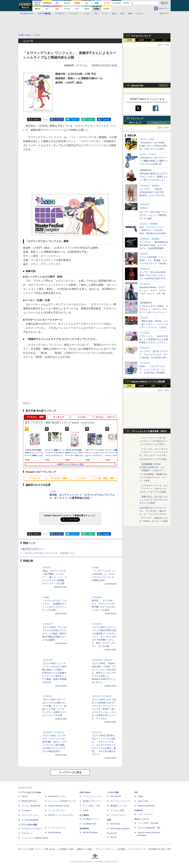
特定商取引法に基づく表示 (160, 849)
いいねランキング (159, 123)
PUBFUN (138, 810)
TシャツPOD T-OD (91, 806)
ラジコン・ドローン (105, 417)
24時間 (141, 40)
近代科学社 (84, 829)
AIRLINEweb (116, 796)
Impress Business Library (59, 806)
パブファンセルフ (145, 814)
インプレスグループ (137, 849)
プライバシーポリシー (105, 849)
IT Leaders (26, 810)
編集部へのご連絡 (84, 849)
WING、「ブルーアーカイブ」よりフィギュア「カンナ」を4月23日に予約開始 (153, 369)
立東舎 (86, 810)
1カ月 (165, 40)
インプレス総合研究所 (31, 806)
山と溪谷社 (84, 815)
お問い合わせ (50, 849)
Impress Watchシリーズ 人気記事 (148, 382)
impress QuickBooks (146, 806)
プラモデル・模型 (35, 417)
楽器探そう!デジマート (92, 801)
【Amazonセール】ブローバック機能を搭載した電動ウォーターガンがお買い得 (154, 161)
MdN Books (115, 824)
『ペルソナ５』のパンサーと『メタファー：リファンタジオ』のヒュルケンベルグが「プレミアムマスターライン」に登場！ (154, 455)
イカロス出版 (113, 792)
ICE (136, 792)
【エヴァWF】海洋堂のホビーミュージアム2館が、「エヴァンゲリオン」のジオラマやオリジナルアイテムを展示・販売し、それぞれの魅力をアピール (104, 745)
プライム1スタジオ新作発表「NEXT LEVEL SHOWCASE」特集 (149, 432)
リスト (45, 120)
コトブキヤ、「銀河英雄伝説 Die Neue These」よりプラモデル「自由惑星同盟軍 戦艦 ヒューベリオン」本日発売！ (154, 248)
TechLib (113, 837)
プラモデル (60, 14)
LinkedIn (106, 120)
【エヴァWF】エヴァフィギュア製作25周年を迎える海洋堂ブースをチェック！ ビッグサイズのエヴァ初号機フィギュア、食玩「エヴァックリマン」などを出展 (104, 637)
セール (139, 14)
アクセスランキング (141, 36)
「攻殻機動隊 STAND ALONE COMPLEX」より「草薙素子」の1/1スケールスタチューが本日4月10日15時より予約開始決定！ (153, 470)
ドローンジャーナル (30, 815)
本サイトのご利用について (29, 849)
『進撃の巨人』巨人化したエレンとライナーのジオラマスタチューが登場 (154, 500)
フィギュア (74, 14)
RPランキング (135, 123)
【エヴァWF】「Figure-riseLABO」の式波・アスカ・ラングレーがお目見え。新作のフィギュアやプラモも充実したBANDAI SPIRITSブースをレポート (104, 673)
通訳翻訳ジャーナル (119, 806)
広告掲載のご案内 (66, 849)
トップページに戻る (70, 772)
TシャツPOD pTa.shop (148, 823)
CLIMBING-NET (89, 824)
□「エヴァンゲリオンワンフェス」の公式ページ (48, 553)
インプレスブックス (57, 828)
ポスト (36, 120)
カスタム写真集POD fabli (149, 828)
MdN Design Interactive (120, 829)
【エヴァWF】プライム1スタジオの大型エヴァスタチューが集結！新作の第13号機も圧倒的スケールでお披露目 (54, 634)
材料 (130, 14)
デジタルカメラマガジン (32, 829)
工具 (122, 14)
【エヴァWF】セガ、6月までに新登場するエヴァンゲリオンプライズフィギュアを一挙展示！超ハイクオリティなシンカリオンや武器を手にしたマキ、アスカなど (104, 709)
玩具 (114, 14)
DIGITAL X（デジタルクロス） (61, 815)
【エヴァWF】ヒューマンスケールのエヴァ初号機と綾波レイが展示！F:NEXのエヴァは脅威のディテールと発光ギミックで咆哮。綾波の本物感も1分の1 (54, 673)
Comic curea (143, 801)
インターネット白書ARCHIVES (35, 838)
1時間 (129, 40)
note (90, 120)
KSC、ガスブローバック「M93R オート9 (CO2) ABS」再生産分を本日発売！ (154, 230)
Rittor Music (85, 792)
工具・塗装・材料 (105, 478)
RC (96, 14)
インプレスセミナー (57, 810)
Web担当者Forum (29, 801)
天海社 (140, 796)
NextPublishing (54, 832)
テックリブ (112, 833)
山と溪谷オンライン (91, 819)
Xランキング (137, 118)
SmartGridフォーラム (57, 796)
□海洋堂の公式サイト (33, 549)
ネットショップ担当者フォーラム (62, 801)
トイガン (87, 14)
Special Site (137, 85)
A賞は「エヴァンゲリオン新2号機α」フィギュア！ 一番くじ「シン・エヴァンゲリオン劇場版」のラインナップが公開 (55, 577)
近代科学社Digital (90, 832)
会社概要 (121, 849)
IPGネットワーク (142, 819)
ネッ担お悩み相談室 (30, 820)
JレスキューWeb (117, 810)
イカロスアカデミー (119, 815)
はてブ (75, 120)
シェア (59, 120)
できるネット (27, 833)
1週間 (153, 40)
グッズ (105, 14)
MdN (109, 820)
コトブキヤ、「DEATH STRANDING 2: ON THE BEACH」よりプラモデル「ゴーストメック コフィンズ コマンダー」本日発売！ (153, 195)
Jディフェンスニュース (120, 801)
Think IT (25, 796)
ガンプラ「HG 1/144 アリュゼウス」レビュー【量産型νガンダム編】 (153, 215)
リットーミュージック (92, 796)
